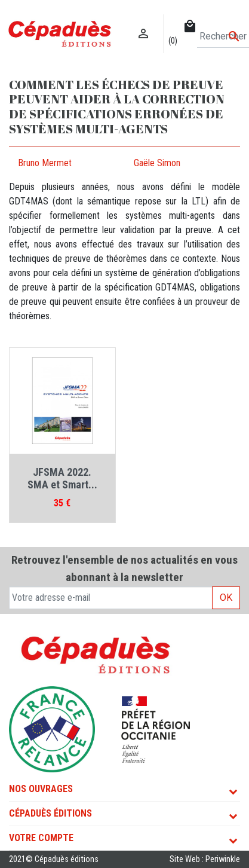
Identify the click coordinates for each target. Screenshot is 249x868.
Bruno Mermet (45, 163)
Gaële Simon (157, 163)
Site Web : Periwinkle (205, 859)
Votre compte (41, 838)
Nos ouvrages (41, 789)
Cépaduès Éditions (50, 813)
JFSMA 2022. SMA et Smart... (62, 479)
